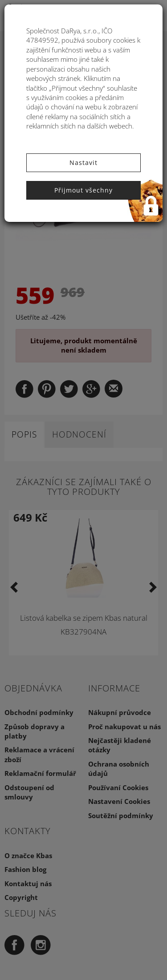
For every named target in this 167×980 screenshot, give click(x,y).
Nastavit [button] (83, 163)
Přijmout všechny (83, 190)
